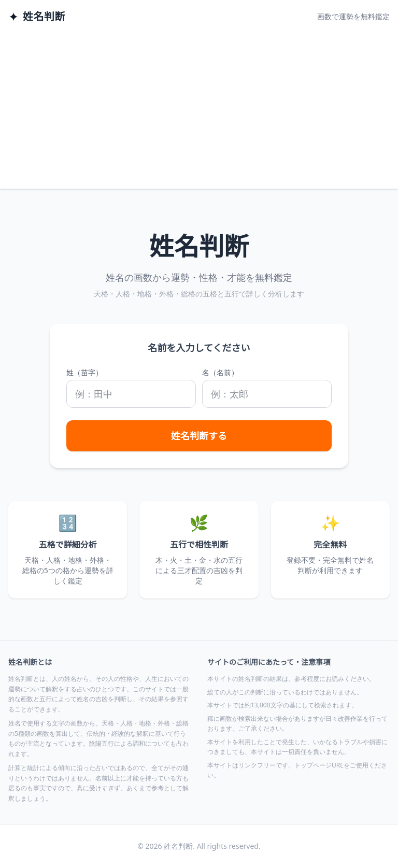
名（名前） (220, 372)
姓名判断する (199, 436)
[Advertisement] (199, 111)
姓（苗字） (84, 372)
